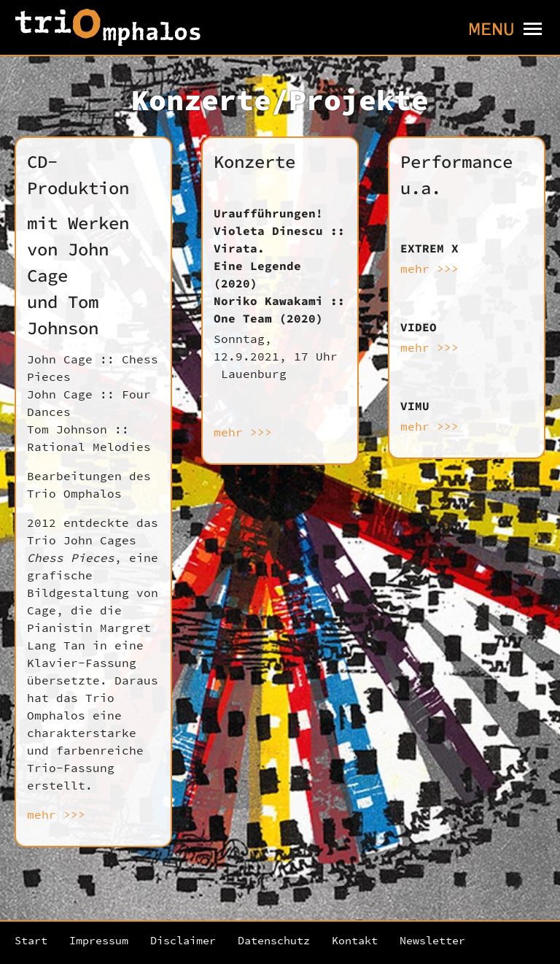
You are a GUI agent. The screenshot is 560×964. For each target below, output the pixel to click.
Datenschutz (274, 940)
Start (31, 940)
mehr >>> (56, 814)
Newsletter (432, 940)
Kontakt (355, 940)
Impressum (99, 940)
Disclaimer (183, 940)
